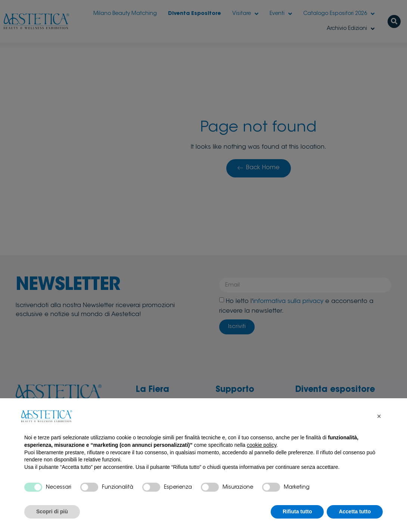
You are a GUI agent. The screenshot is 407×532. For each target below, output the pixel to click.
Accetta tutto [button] (355, 511)
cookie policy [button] (262, 445)
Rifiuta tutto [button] (297, 511)
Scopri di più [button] (52, 511)
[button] (379, 416)
